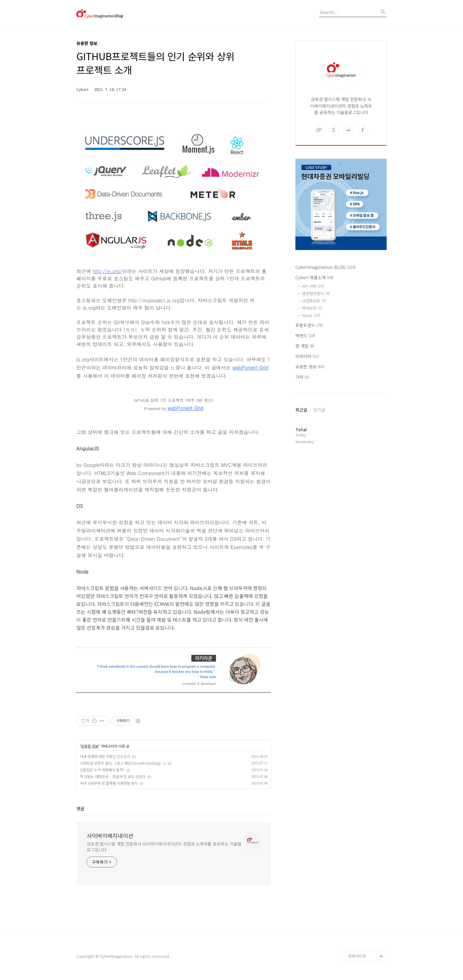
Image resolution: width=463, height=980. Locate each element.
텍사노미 (312, 308)
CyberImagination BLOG (325, 267)
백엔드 (305, 335)
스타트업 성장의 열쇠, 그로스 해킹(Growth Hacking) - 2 (123, 763)
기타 (302, 377)
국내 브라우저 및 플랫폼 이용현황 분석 (109, 783)
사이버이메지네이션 (110, 836)
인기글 (319, 410)
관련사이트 (357, 956)
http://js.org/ (107, 271)
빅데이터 (307, 356)
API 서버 (313, 286)
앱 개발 (305, 346)
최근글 (301, 410)
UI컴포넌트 (314, 301)
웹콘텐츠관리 (316, 293)
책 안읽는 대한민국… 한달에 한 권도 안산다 (113, 776)
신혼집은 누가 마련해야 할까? (102, 770)
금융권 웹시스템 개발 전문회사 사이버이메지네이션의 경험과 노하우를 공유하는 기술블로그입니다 (164, 847)
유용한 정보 (90, 746)
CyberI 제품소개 (314, 277)
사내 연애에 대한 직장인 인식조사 (105, 756)
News (311, 315)
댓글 (80, 808)
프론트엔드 (309, 325)
